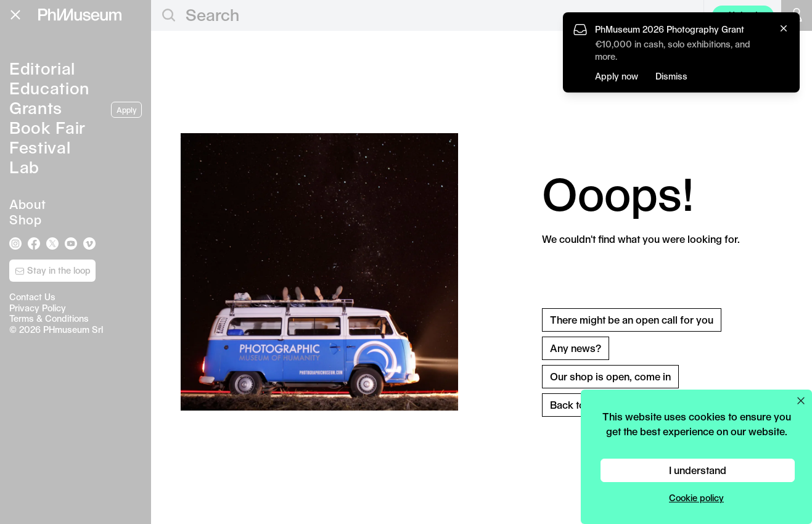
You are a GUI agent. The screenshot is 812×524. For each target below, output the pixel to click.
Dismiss (671, 76)
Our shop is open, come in (610, 376)
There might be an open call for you (632, 320)
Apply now (617, 76)
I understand (698, 470)
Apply (126, 110)
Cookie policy (696, 498)
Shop (25, 219)
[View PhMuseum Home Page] (80, 15)
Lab (24, 167)
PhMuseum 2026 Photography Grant (670, 29)
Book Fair (47, 127)
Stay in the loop (53, 271)
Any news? (576, 348)
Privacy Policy (38, 308)
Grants (36, 108)
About (28, 204)
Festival (40, 147)
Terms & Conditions (49, 318)
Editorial (42, 68)
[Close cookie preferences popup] (801, 401)
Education (49, 88)
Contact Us (32, 297)
